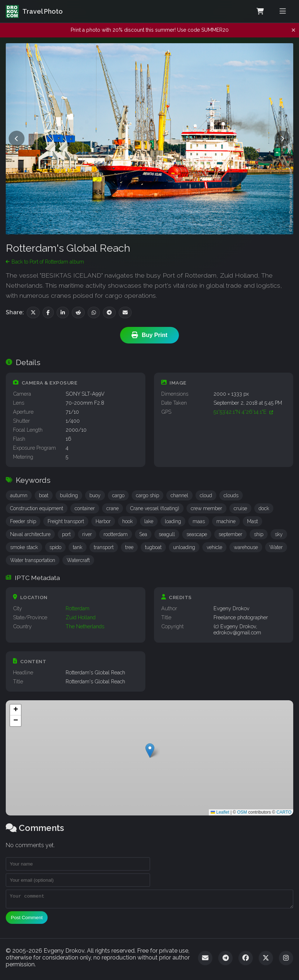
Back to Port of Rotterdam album (45, 262)
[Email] (205, 960)
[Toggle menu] (283, 11)
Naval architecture (30, 534)
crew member (206, 508)
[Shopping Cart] (260, 12)
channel (179, 495)
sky (279, 534)
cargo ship (148, 495)
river (87, 534)
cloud (206, 495)
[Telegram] (225, 960)
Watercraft (78, 560)
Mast (252, 521)
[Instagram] (286, 960)
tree (129, 547)
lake (149, 521)
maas (199, 521)
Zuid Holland (81, 617)
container (85, 508)
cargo (118, 495)
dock (264, 508)
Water (276, 547)
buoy (95, 495)
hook (127, 521)
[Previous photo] (17, 139)
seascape (197, 534)
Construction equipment (37, 508)
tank (78, 547)
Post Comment (27, 920)
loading (173, 521)
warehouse (246, 547)
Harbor (103, 521)
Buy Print (149, 335)
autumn (19, 495)
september (230, 534)
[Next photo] (282, 139)
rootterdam (116, 534)
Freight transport (66, 521)
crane (113, 508)
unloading (184, 547)
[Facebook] (246, 960)
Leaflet (220, 812)
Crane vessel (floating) (155, 508)
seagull (167, 534)
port (66, 534)
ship (259, 534)
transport (104, 547)
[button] (150, 750)
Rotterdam (78, 608)
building (69, 495)
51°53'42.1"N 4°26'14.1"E (243, 412)
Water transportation (33, 560)
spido (55, 547)
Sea (143, 534)
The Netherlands (85, 626)
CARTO (284, 812)
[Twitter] (266, 960)
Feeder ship (23, 521)
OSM (242, 812)
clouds (231, 495)
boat (44, 495)
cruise (240, 508)
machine (226, 521)
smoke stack (24, 547)
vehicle (214, 547)
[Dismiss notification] (293, 30)
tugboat (153, 547)
